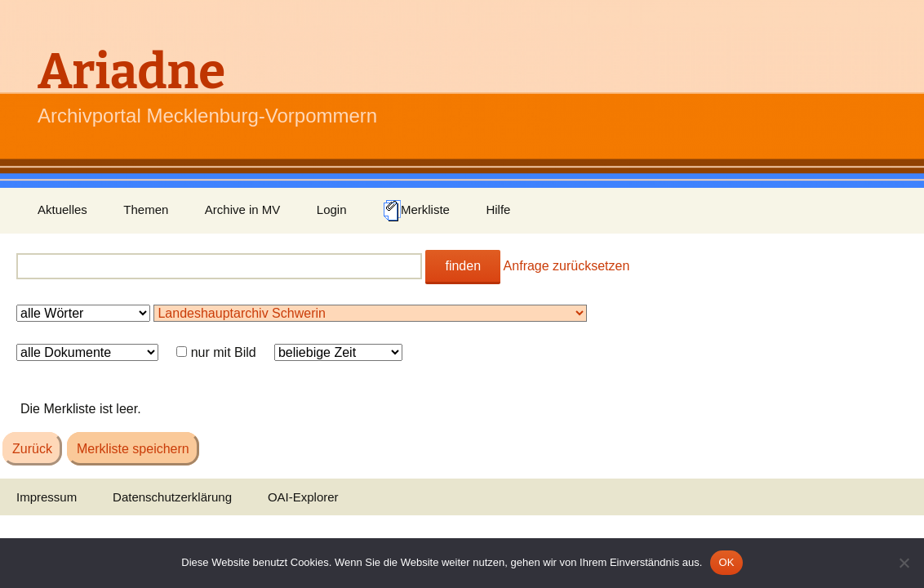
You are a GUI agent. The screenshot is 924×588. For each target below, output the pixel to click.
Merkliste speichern (133, 449)
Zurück (32, 449)
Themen (146, 209)
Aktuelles (62, 209)
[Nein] (904, 563)
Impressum (47, 497)
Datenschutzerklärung (172, 497)
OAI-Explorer (303, 497)
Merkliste (416, 211)
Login (332, 209)
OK (726, 562)
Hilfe (498, 209)
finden (463, 266)
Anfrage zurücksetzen (567, 266)
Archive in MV (243, 209)
